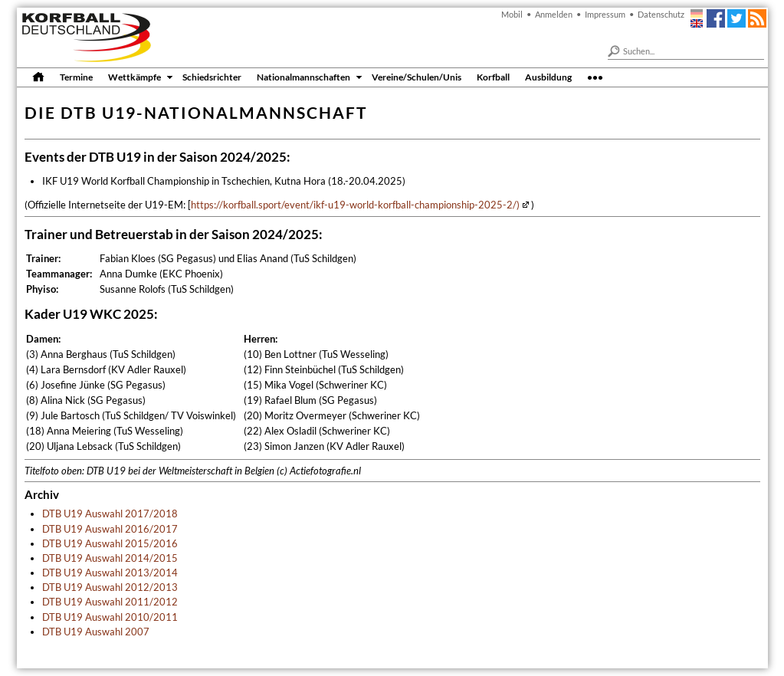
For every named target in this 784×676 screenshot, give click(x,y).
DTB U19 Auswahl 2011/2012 (110, 602)
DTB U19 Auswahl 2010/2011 (110, 617)
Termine (76, 77)
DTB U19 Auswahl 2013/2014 (110, 573)
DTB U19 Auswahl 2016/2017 (110, 529)
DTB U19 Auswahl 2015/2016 (110, 543)
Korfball (493, 77)
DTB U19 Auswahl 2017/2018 (110, 514)
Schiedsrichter (212, 77)
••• (595, 77)
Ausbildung (548, 77)
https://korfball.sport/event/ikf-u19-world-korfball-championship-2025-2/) (355, 205)
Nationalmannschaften (303, 77)
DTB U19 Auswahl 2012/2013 (110, 587)
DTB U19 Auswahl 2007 (96, 632)
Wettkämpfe (134, 77)
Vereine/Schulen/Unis (417, 77)
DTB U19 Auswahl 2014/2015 (110, 558)
